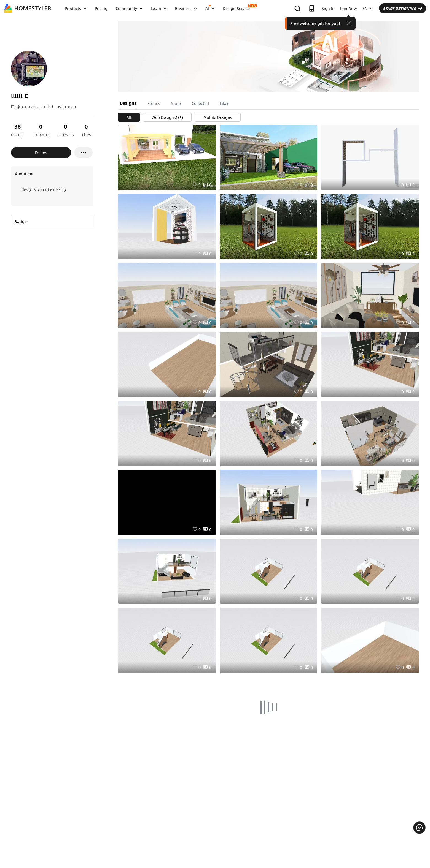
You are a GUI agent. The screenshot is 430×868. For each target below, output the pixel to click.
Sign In (328, 8)
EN (368, 8)
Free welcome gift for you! (315, 23)
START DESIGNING (403, 8)
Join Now (349, 8)
